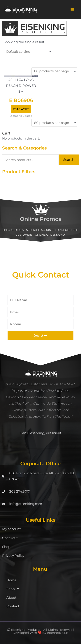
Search (69, 160)
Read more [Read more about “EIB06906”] (21, 109)
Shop (6, 547)
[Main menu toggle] (72, 10)
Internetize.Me (58, 633)
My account (11, 529)
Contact (13, 606)
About (11, 598)
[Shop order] (28, 52)
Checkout (10, 538)
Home (11, 580)
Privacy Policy (13, 556)
